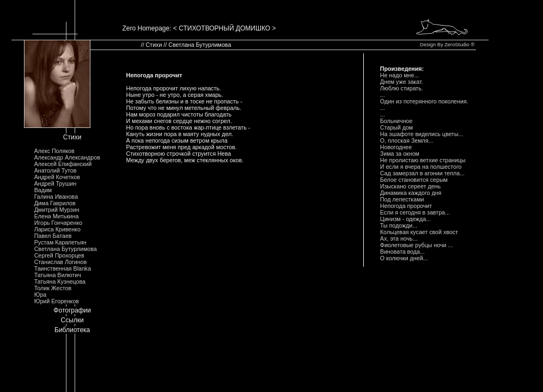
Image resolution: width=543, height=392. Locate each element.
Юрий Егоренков (57, 301)
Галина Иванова (56, 197)
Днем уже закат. (402, 82)
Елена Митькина (57, 216)
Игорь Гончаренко (58, 223)
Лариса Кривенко (57, 229)
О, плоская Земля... (407, 140)
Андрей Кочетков (57, 177)
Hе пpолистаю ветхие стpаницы (423, 160)
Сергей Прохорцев (59, 255)
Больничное (396, 121)
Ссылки (72, 320)
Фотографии (72, 310)
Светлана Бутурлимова (66, 249)
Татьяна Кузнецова (60, 281)
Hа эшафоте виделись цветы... (422, 134)
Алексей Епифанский (63, 164)
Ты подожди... (399, 225)
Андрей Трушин (55, 183)
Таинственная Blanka (63, 268)
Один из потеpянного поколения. (424, 101)
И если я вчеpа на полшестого (421, 167)
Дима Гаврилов (55, 203)
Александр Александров (67, 157)
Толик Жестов (53, 288)
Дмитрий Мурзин (57, 210)
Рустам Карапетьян (60, 242)
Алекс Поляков (54, 151)
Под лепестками (402, 199)
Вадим (43, 190)
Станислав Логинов (61, 262)
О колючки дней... (404, 258)
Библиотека (72, 330)
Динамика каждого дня (411, 193)
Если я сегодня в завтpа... (415, 212)
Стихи (72, 137)
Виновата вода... (402, 252)
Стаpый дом (396, 127)
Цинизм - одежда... (405, 219)
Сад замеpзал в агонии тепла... (422, 173)
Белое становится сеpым (414, 180)
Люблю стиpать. (402, 88)
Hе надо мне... (400, 75)
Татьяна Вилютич (58, 275)
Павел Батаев (53, 236)
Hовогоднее (396, 147)
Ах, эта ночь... (399, 238)
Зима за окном (400, 154)
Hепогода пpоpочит (406, 206)
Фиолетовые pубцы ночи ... (417, 245)
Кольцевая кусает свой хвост (419, 232)
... (383, 95)
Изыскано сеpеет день (410, 186)
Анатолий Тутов (56, 170)
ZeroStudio (457, 45)
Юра (41, 295)
